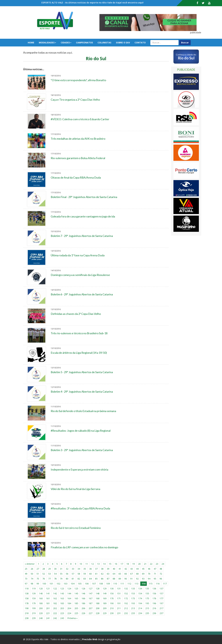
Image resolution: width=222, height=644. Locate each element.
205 (76, 608)
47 (155, 569)
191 (119, 603)
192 (126, 603)
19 (134, 564)
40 (114, 569)
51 (38, 574)
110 (115, 584)
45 (143, 569)
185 (76, 603)
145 (76, 593)
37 (96, 569)
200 (41, 608)
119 (34, 589)
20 (139, 564)
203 (62, 608)
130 (112, 589)
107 (94, 584)
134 (140, 589)
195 (147, 603)
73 (26, 579)
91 (132, 579)
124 (69, 589)
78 (55, 579)
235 (147, 613)
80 (67, 579)
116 (158, 584)
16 (116, 564)
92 (137, 579)
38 (102, 569)
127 (90, 589)
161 (48, 598)
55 (61, 574)
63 (108, 574)
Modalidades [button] (47, 43)
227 (90, 613)
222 (55, 613)
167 (90, 598)
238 (27, 618)
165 (76, 598)
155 (147, 593)
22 (151, 564)
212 (126, 608)
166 (83, 598)
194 (140, 603)
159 (34, 598)
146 (83, 593)
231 (119, 613)
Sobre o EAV (123, 43)
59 (85, 574)
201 (48, 608)
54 (55, 574)
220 (41, 613)
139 (34, 593)
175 (147, 598)
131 (119, 589)
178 (27, 603)
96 (161, 579)
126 (83, 589)
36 (90, 569)
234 (140, 613)
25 (26, 569)
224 (69, 613)
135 (147, 589)
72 (161, 574)
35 (85, 569)
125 (76, 589)
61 (96, 574)
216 (154, 608)
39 (108, 569)
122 (55, 589)
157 (161, 593)
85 (96, 579)
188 (98, 603)
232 (126, 613)
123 (62, 589)
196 (154, 603)
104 (73, 584)
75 (38, 579)
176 (154, 598)
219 (34, 613)
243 (62, 618)
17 (122, 564)
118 (27, 589)
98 (32, 584)
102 (58, 584)
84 (90, 579)
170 (112, 598)
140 (41, 593)
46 (149, 569)
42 (126, 569)
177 (161, 598)
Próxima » (72, 618)
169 (105, 598)
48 (161, 569)
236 (154, 613)
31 (61, 569)
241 (48, 618)
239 (34, 618)
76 (44, 579)
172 (126, 598)
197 (161, 603)
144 (69, 593)
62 (102, 574)
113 (136, 584)
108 (101, 584)
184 (69, 603)
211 (119, 608)
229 (105, 613)
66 (126, 574)
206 (83, 608)
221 (48, 613)
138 (27, 593)
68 (137, 574)
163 (62, 598)
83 (85, 579)
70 (149, 574)
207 (90, 608)
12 (92, 564)
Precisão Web (90, 639)
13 (98, 564)
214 (140, 608)
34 (79, 569)
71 (155, 574)
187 (90, 603)
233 (133, 613)
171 (119, 598)
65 (120, 574)
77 (49, 579)
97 (26, 584)
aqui (69, 52)
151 (119, 593)
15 (110, 564)
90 (126, 579)
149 (105, 593)
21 (145, 564)
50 (32, 574)
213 (133, 608)
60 (90, 574)
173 (133, 598)
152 (126, 593)
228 (98, 613)
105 (80, 584)
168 (98, 598)
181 (48, 603)
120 (41, 589)
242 (55, 618)
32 (67, 569)
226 (83, 613)
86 (102, 579)
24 (163, 564)
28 (44, 569)
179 (34, 603)
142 (55, 593)
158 (27, 598)
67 (132, 574)
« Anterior (30, 564)
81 (73, 579)
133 (133, 589)
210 (112, 608)
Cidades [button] (66, 43)
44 (137, 569)
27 (38, 569)
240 (41, 618)
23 (157, 564)
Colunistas (104, 43)
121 (48, 589)
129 (105, 589)
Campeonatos (84, 43)
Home (31, 43)
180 (41, 603)
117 (165, 584)
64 (114, 574)
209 (105, 608)
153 (133, 593)
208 (98, 608)
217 (161, 608)
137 (161, 589)
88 (114, 579)
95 (155, 579)
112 (129, 584)
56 (67, 574)
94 (149, 579)
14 (104, 564)
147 (90, 593)
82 (79, 579)
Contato (140, 43)
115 (151, 584)
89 (120, 579)
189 (105, 603)
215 (147, 608)
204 (69, 608)
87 (108, 579)
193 (133, 603)
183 (62, 603)
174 (140, 598)
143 (62, 593)
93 (143, 579)
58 (79, 574)
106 (87, 584)
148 (98, 593)
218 (27, 613)
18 (128, 564)
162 (55, 598)
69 (143, 574)
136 (154, 589)
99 (38, 584)
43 (132, 569)
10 (81, 564)
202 (55, 608)
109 (108, 584)
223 (62, 613)
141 (48, 593)
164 (69, 598)
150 (112, 593)
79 (61, 579)
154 (140, 593)
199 (34, 608)
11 (87, 564)
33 (73, 569)
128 (98, 589)
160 (41, 598)
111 (122, 584)
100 (44, 584)
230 (112, 613)
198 (27, 608)
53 (49, 574)
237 (161, 613)
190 (112, 603)
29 (49, 569)
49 (26, 574)
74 (32, 579)
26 (32, 569)
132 (126, 589)
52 (44, 574)
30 (55, 569)
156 (154, 593)
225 (76, 613)
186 (83, 603)
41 (120, 569)
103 (66, 584)
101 (51, 584)
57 (73, 574)
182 (55, 603)
